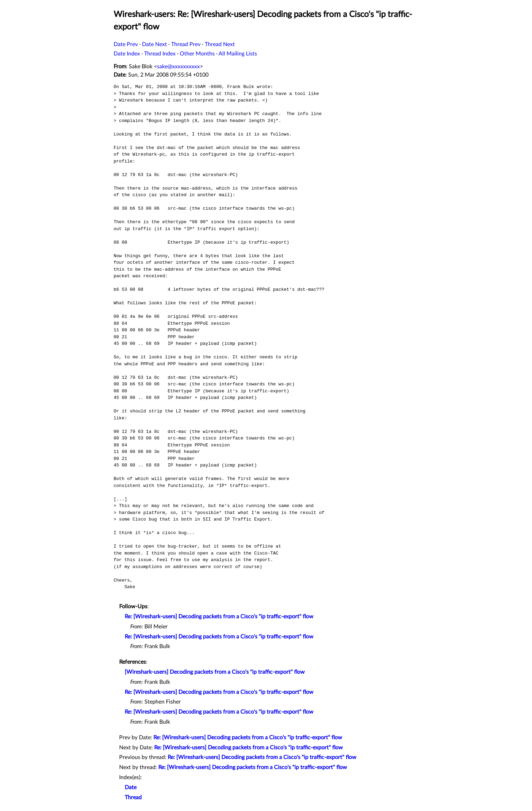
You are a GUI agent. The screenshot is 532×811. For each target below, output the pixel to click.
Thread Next (220, 44)
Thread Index (160, 54)
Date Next (154, 44)
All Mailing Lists (238, 54)
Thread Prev (186, 44)
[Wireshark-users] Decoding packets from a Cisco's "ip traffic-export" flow (215, 672)
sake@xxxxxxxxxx (178, 67)
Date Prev (126, 44)
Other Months (197, 54)
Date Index (127, 54)
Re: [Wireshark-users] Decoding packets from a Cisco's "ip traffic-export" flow (219, 617)
